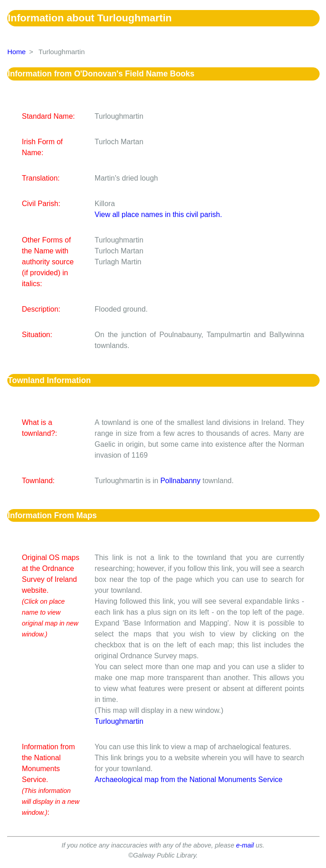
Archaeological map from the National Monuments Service (189, 780)
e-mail (245, 845)
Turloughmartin (119, 721)
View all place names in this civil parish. (158, 214)
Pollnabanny (180, 481)
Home (17, 52)
